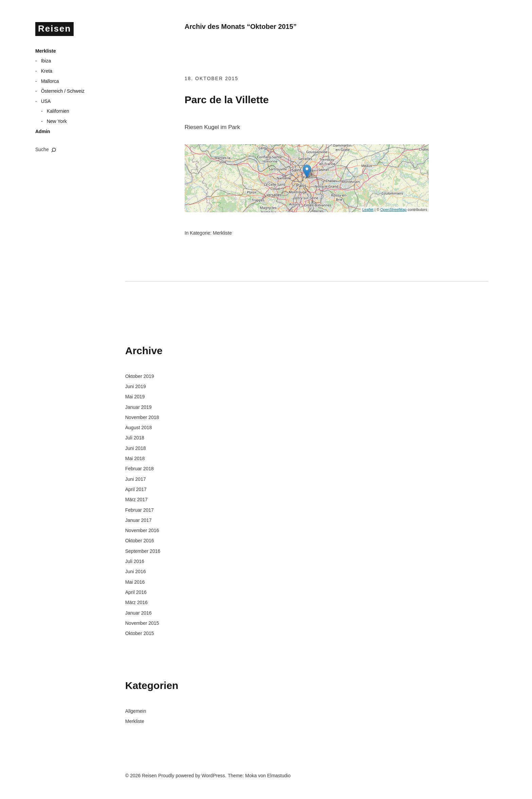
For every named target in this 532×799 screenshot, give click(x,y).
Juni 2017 (136, 479)
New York (57, 121)
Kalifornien (58, 111)
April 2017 (136, 489)
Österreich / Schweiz (63, 91)
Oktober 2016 (140, 541)
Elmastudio (279, 776)
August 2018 (139, 428)
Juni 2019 (136, 386)
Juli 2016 (135, 561)
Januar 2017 (138, 520)
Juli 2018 (135, 438)
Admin (43, 131)
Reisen (54, 29)
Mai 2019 (135, 397)
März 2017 (136, 500)
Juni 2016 (136, 571)
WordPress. (214, 776)
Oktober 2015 (140, 633)
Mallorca (50, 81)
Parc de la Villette (227, 100)
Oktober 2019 (140, 376)
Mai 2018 (135, 458)
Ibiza (46, 61)
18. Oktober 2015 (212, 78)
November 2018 (142, 417)
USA (46, 101)
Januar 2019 (138, 407)
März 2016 (136, 602)
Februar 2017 (139, 510)
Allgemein (136, 711)
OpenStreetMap (394, 210)
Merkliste (46, 51)
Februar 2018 (139, 469)
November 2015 (142, 623)
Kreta (47, 71)
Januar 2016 (138, 613)
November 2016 (142, 530)
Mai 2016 (135, 582)
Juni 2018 (136, 448)
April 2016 (136, 592)
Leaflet (368, 210)
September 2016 (143, 551)
